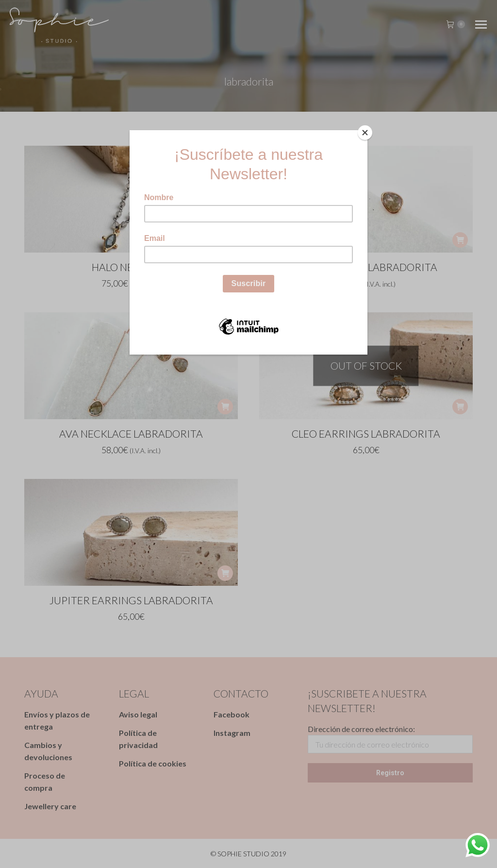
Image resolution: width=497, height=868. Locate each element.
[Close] (365, 133)
